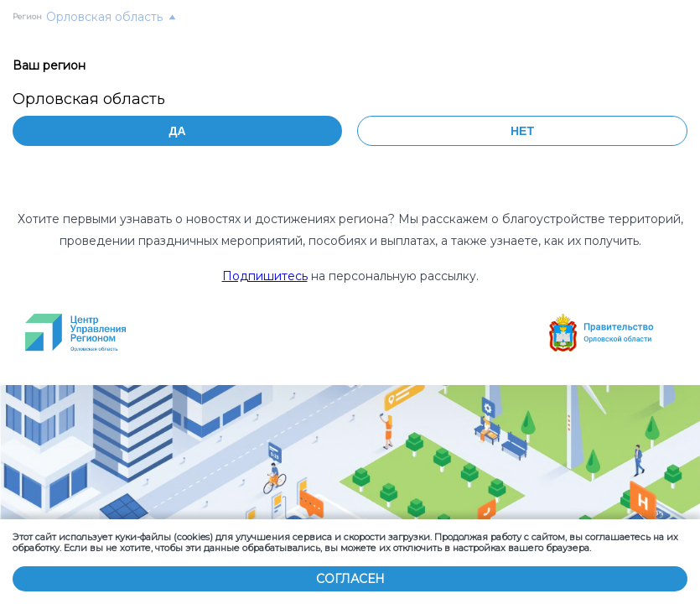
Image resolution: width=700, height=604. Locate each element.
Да (177, 131)
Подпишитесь (265, 276)
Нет (522, 131)
